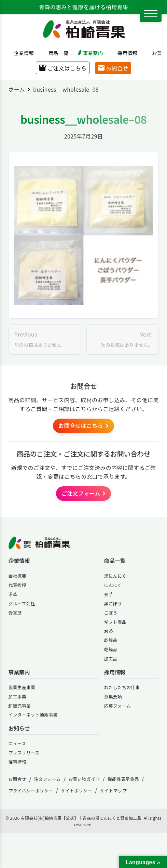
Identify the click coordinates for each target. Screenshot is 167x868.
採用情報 (125, 53)
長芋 (109, 594)
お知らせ (19, 728)
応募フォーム (117, 706)
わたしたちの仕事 (122, 687)
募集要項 (113, 696)
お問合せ (113, 68)
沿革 (13, 594)
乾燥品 (111, 640)
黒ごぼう (113, 603)
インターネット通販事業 (33, 715)
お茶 (109, 631)
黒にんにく (115, 576)
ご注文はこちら (63, 68)
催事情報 (17, 762)
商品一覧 (56, 53)
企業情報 (22, 53)
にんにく (113, 585)
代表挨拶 (17, 585)
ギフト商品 (115, 622)
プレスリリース (24, 753)
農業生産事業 (22, 687)
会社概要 (17, 576)
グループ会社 (22, 603)
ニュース (17, 743)
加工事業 (17, 696)
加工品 (111, 659)
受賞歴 (15, 613)
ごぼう (111, 613)
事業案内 (91, 53)
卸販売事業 (19, 706)
